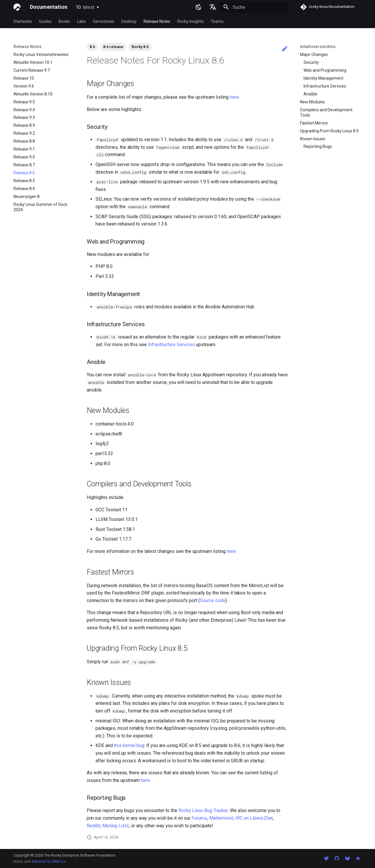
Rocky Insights (190, 21)
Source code (213, 600)
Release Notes (157, 21)
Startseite (23, 21)
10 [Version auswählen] (85, 7)
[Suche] (254, 7)
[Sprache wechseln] (213, 7)
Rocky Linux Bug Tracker (203, 810)
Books (64, 21)
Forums (199, 818)
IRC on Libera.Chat (254, 818)
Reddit (93, 826)
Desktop (129, 21)
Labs (81, 21)
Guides (45, 21)
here (234, 97)
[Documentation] (17, 7)
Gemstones (104, 21)
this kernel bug (129, 745)
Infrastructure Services (171, 345)
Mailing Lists (116, 826)
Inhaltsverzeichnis (318, 47)
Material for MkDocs (49, 861)
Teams (217, 21)
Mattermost (221, 818)
